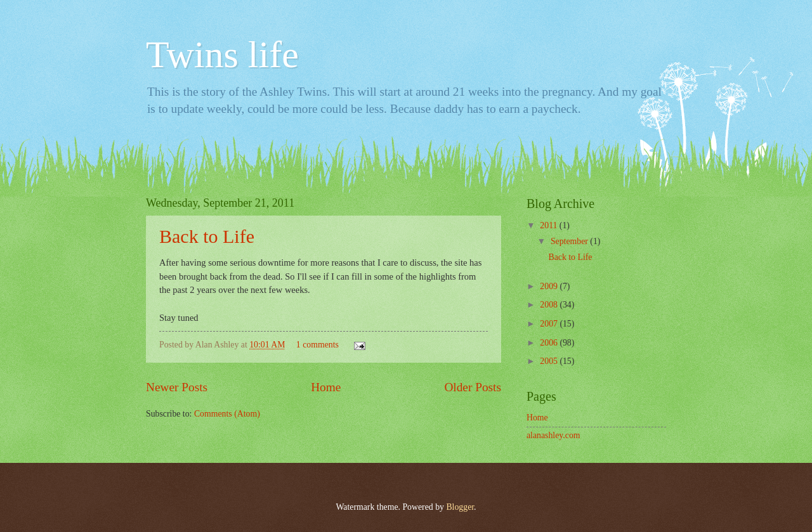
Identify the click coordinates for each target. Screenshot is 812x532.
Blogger (460, 507)
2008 (550, 305)
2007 (550, 324)
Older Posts (473, 387)
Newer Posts (177, 387)
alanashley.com (553, 435)
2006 (550, 343)
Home (326, 387)
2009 (550, 286)
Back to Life (207, 236)
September (570, 241)
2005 (550, 361)
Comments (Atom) (227, 414)
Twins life (222, 55)
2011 (550, 225)
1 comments (318, 345)
